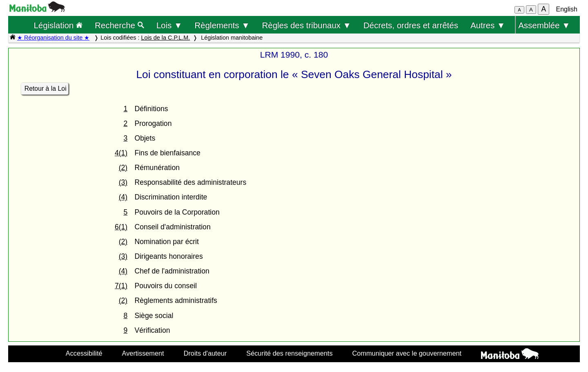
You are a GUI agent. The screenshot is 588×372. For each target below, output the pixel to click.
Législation (58, 25)
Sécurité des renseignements (289, 353)
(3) (123, 182)
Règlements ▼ (222, 25)
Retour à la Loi (46, 89)
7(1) (121, 286)
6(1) (121, 227)
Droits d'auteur (205, 353)
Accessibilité (84, 353)
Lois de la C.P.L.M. (165, 38)
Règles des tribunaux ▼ (307, 25)
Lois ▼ (169, 25)
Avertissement (143, 353)
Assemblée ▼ (544, 25)
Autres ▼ (488, 25)
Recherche (119, 25)
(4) (123, 197)
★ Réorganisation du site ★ (53, 38)
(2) (123, 168)
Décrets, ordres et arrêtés (411, 25)
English (567, 9)
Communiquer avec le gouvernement (407, 353)
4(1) (121, 153)
